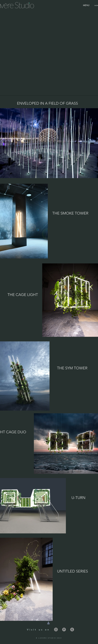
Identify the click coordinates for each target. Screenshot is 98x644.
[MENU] (86, 5)
